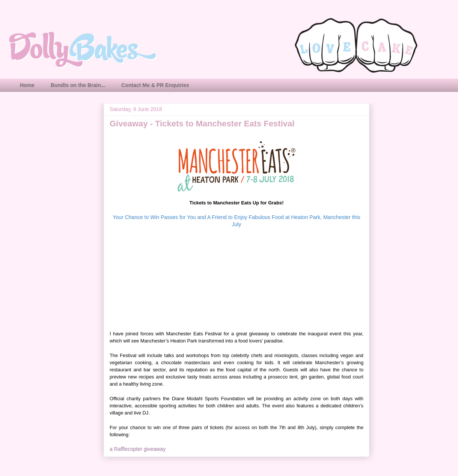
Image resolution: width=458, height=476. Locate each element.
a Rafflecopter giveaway (138, 449)
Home (27, 85)
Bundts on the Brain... (78, 85)
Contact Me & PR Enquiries (155, 85)
